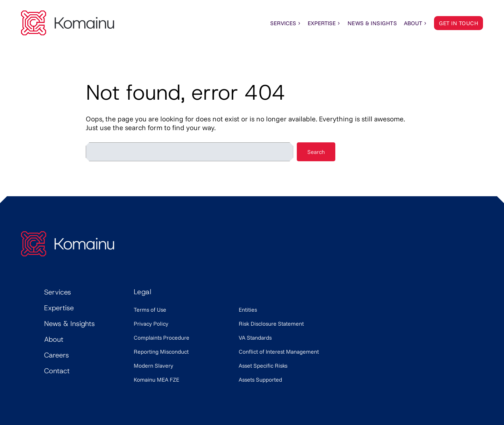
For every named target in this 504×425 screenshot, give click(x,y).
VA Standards (255, 338)
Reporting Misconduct (161, 352)
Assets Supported (260, 380)
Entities (248, 310)
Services (286, 23)
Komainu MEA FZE (156, 380)
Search (316, 152)
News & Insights (69, 324)
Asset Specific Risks (263, 366)
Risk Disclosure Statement (271, 324)
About (415, 23)
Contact (57, 371)
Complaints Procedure (162, 338)
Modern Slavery (153, 366)
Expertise (324, 23)
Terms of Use (150, 310)
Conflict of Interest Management (279, 352)
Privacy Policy (151, 324)
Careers (57, 355)
